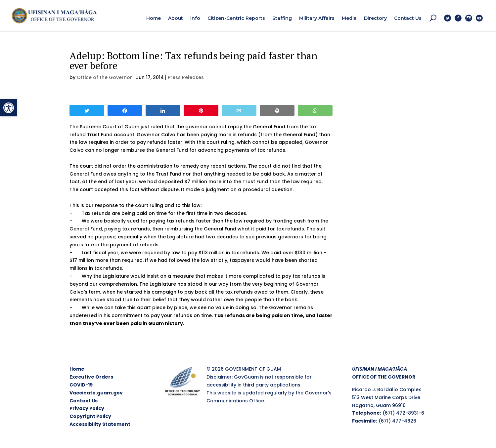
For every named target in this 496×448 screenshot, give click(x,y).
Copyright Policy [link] (90, 416)
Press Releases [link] (186, 77)
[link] (9, 108)
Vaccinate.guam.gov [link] (96, 393)
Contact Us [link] (84, 401)
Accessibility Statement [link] (100, 424)
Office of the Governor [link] (104, 77)
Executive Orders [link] (91, 377)
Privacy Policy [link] (87, 408)
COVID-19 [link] (81, 385)
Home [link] (77, 369)
